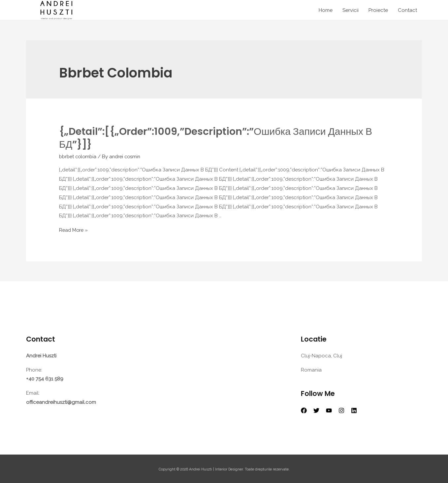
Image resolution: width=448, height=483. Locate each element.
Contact (407, 10)
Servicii (351, 10)
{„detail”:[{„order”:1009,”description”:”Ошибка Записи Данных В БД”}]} (216, 138)
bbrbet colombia (79, 156)
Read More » (74, 229)
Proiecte (378, 10)
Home (326, 10)
